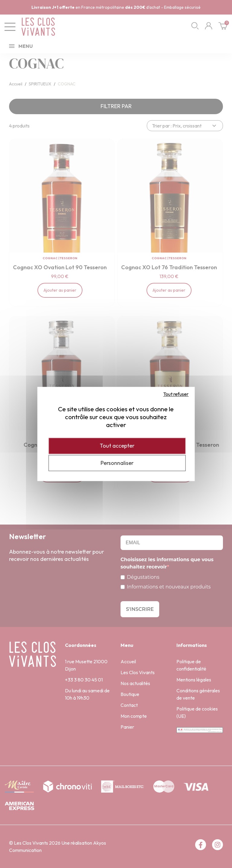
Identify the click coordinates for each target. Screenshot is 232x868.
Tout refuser (176, 394)
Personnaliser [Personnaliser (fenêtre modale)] (117, 463)
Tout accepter (117, 446)
